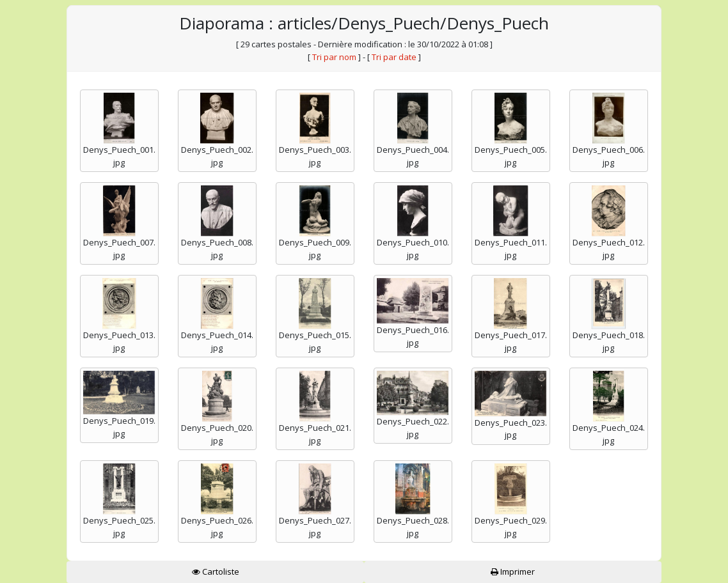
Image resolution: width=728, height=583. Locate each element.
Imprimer (513, 571)
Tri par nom (334, 57)
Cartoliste (216, 571)
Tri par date (394, 57)
